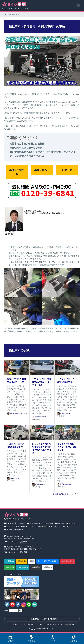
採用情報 (19, 529)
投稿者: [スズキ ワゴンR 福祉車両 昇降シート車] (11, 414)
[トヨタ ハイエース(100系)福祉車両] (67, 367)
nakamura (43, 417)
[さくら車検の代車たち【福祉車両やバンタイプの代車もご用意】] (42, 432)
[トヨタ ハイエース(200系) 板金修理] (17, 432)
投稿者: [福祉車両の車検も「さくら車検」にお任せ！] (61, 484)
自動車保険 (48, 523)
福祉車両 (10, 567)
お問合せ (67, 170)
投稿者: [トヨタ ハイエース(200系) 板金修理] (11, 478)
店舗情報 (23, 542)
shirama (67, 414)
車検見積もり (42, 170)
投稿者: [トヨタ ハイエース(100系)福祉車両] (61, 414)
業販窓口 (48, 567)
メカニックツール (62, 526)
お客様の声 (71, 523)
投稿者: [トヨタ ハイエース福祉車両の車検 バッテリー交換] (36, 417)
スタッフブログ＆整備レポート (39, 526)
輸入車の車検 (68, 561)
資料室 (8, 529)
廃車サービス (34, 523)
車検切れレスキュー (34, 625)
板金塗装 (22, 561)
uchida (17, 414)
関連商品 (59, 523)
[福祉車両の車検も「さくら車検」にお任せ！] (67, 432)
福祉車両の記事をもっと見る (65, 494)
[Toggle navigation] (79, 5)
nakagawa (68, 484)
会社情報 (9, 523)
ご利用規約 (20, 523)
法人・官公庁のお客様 (48, 561)
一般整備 (10, 561)
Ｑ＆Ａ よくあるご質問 (14, 526)
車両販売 (36, 567)
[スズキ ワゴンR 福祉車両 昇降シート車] (17, 367)
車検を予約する (17, 172)
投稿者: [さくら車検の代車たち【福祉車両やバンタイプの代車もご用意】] (36, 485)
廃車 (32, 561)
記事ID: (7, 611)
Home (4, 14)
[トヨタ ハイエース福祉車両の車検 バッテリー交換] (42, 367)
